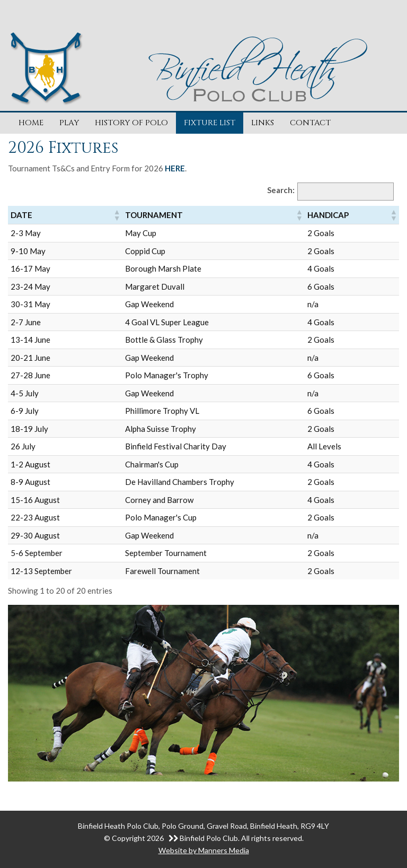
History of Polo (131, 123)
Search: (281, 190)
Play (69, 123)
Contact (310, 123)
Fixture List (210, 123)
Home (31, 123)
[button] (117, 215)
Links (263, 123)
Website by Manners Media (204, 850)
